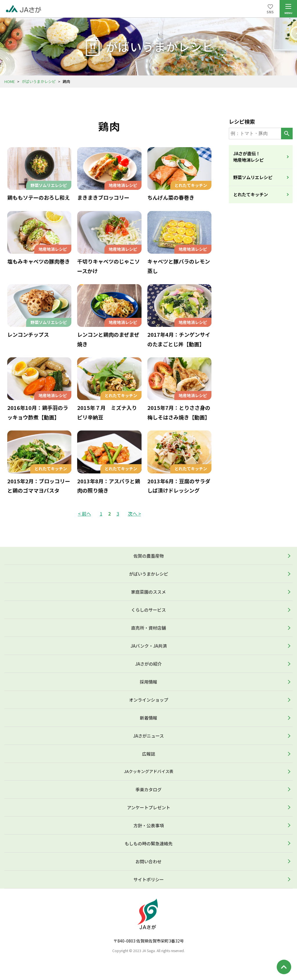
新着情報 (148, 718)
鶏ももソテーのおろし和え (39, 197)
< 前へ (85, 514)
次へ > (134, 514)
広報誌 (149, 754)
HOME (10, 81)
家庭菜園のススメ (148, 592)
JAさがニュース (148, 736)
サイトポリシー (149, 879)
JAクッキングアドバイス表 (149, 771)
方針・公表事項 (149, 825)
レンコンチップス (28, 334)
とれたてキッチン (251, 194)
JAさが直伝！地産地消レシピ (248, 157)
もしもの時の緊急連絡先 (149, 843)
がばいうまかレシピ (39, 81)
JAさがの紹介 (148, 664)
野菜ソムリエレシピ (253, 177)
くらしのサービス (148, 610)
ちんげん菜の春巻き (171, 197)
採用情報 (148, 682)
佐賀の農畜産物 (149, 556)
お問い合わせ (148, 861)
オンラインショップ (149, 700)
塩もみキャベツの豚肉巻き (39, 261)
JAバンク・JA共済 (149, 646)
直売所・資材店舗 (148, 628)
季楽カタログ (148, 789)
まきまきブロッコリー (103, 197)
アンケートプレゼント (149, 807)
